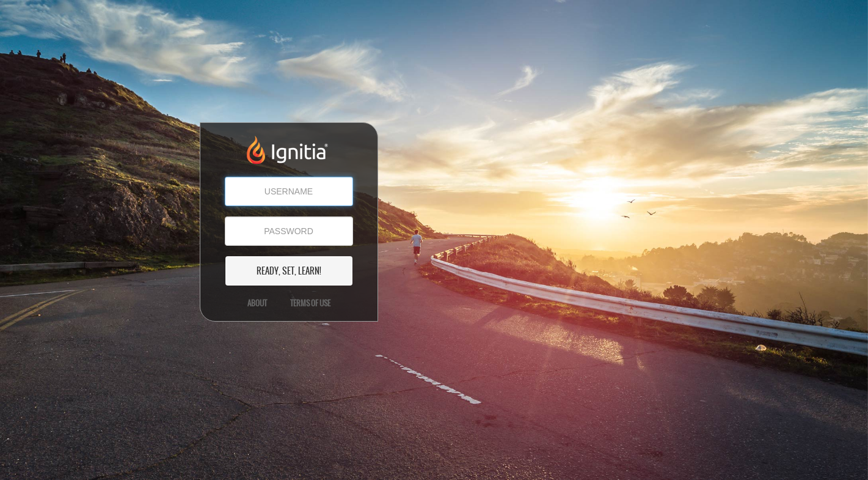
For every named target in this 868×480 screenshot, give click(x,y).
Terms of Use (310, 303)
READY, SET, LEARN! (289, 271)
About (257, 303)
